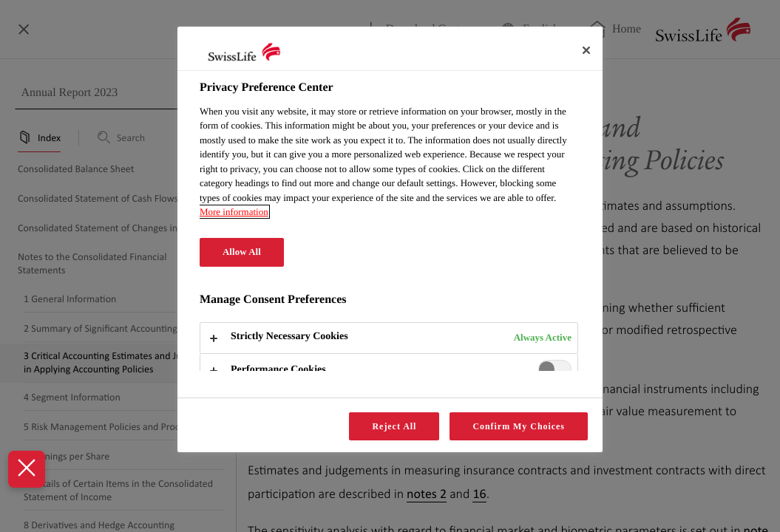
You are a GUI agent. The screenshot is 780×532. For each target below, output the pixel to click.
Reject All (394, 426)
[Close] (586, 50)
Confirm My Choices (519, 426)
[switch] (555, 369)
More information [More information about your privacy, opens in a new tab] (234, 212)
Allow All (242, 252)
